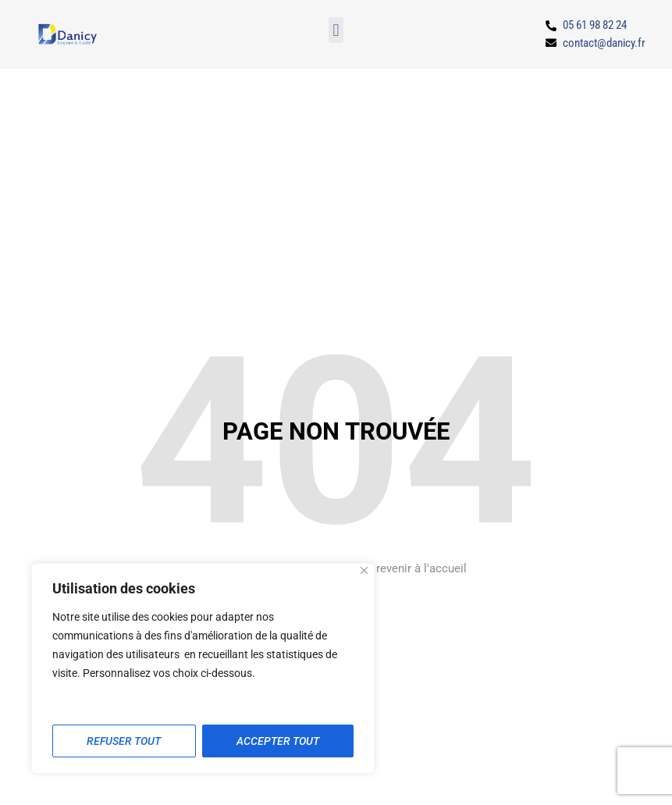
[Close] (364, 570)
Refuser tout (124, 741)
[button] (336, 30)
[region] (203, 668)
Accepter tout (278, 741)
